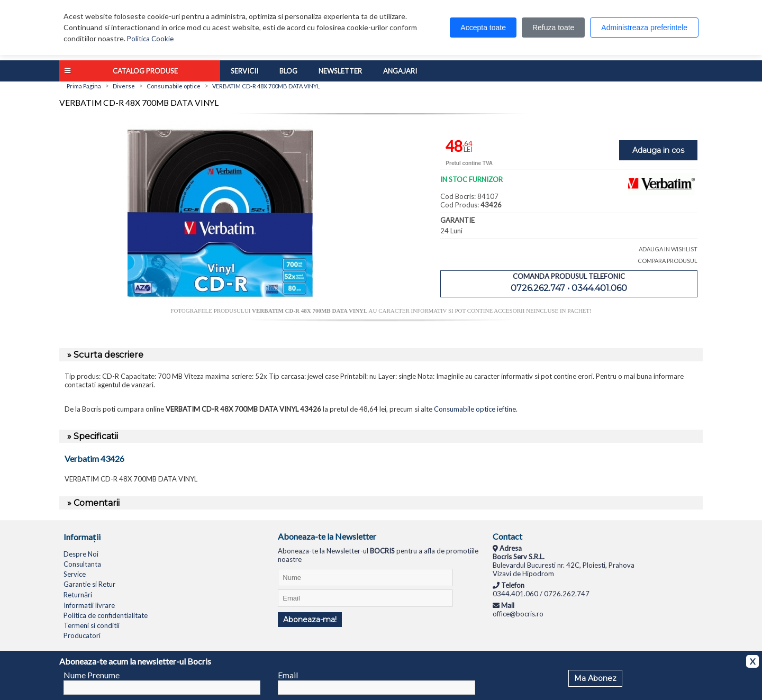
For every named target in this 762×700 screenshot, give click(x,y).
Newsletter (340, 71)
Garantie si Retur (89, 584)
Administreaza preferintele (644, 28)
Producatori (82, 635)
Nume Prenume (92, 675)
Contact (507, 536)
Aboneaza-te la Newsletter (327, 536)
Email (288, 675)
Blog (288, 71)
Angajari (400, 71)
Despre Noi (81, 554)
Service (75, 574)
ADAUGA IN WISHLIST (668, 249)
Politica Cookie (150, 39)
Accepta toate (483, 28)
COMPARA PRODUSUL (668, 261)
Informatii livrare (89, 605)
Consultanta (82, 564)
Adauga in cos (658, 150)
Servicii (244, 71)
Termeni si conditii (92, 625)
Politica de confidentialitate (106, 615)
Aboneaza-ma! (310, 620)
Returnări (78, 595)
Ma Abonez (595, 678)
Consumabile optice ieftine (475, 409)
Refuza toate (553, 28)
